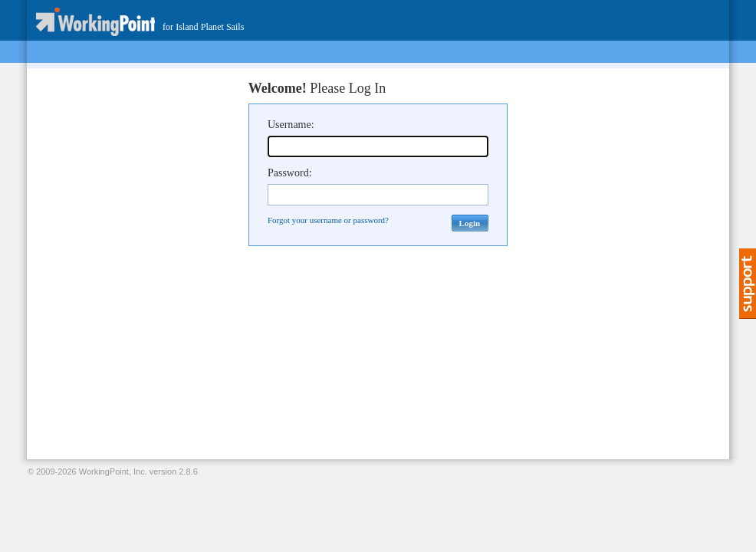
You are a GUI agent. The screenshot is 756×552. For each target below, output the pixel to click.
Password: (290, 173)
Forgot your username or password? (328, 220)
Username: (291, 125)
